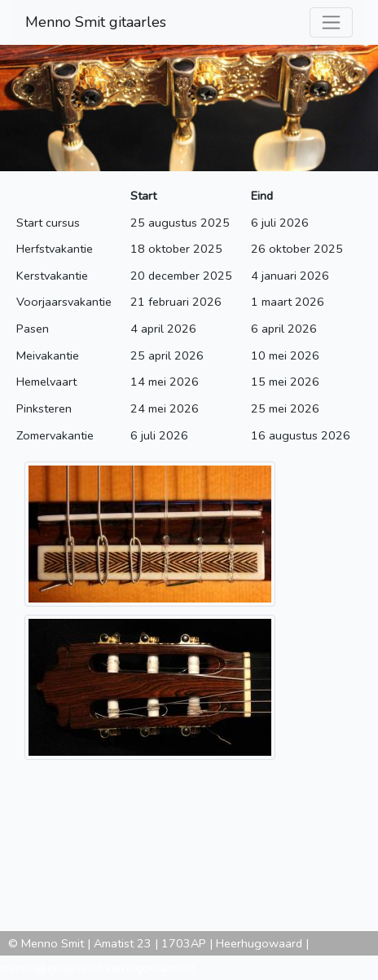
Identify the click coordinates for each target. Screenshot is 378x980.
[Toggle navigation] (331, 22)
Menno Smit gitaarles (96, 22)
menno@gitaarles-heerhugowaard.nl (98, 968)
